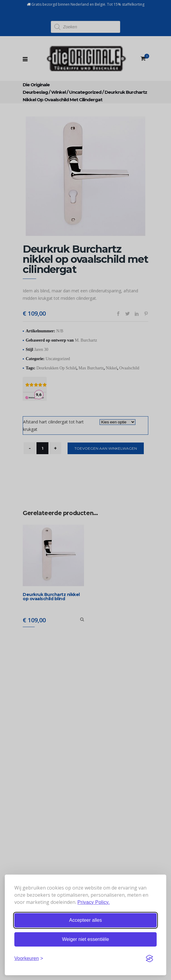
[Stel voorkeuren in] (29, 959)
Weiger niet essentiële (85, 939)
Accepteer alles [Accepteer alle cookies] (85, 920)
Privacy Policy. (94, 902)
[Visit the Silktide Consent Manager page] (149, 959)
